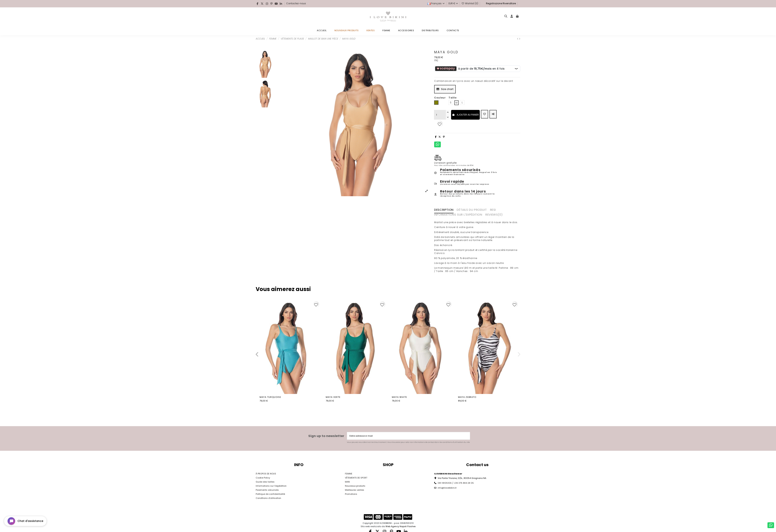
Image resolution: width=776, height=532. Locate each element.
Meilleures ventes (355, 490)
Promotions (351, 494)
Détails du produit (472, 210)
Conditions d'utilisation (268, 498)
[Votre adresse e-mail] (405, 436)
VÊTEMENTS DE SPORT (356, 478)
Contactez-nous (296, 3)
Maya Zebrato (467, 397)
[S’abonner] (467, 436)
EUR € (453, 3)
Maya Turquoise (270, 397)
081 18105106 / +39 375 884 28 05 (456, 483)
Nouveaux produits (355, 486)
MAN (347, 482)
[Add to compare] (493, 114)
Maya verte (333, 397)
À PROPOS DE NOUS (266, 474)
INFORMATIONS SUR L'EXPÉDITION (458, 215)
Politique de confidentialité (270, 494)
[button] (257, 354)
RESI (493, 210)
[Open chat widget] (25, 521)
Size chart (445, 89)
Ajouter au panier (465, 115)
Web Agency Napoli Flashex (401, 526)
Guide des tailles (265, 482)
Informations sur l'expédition (271, 486)
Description (444, 210)
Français (436, 3)
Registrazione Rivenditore (501, 3)
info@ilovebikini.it (447, 488)
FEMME (349, 474)
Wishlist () (470, 3)
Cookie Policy (263, 478)
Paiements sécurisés (267, 490)
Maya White (399, 397)
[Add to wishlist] (485, 114)
